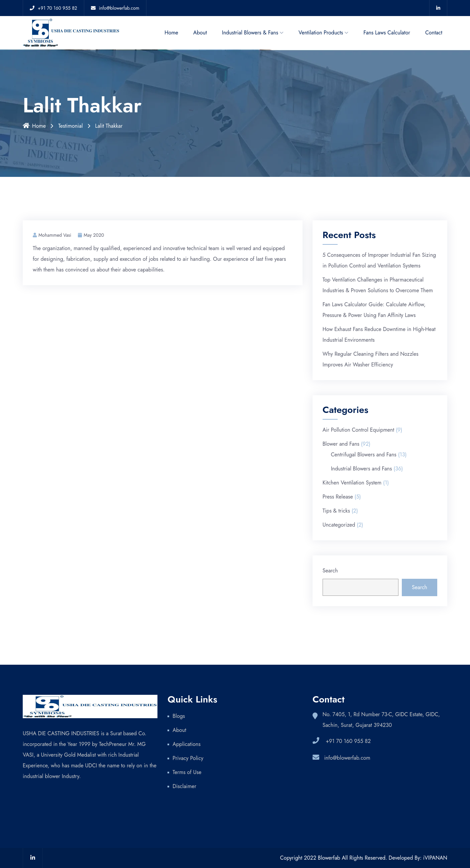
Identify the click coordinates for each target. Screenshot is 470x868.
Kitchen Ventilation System (352, 483)
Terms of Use (187, 772)
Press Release (338, 497)
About (200, 33)
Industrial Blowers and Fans (362, 469)
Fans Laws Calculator (387, 33)
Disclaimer (184, 786)
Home (171, 33)
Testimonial (71, 126)
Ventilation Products (321, 33)
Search (330, 571)
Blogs (179, 716)
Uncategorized (339, 525)
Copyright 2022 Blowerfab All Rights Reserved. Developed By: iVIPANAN (364, 858)
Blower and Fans (341, 444)
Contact (434, 33)
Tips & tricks (336, 511)
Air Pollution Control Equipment (359, 430)
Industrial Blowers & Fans (250, 33)
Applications (187, 744)
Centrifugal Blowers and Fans (364, 455)
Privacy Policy (189, 758)
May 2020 (91, 235)
